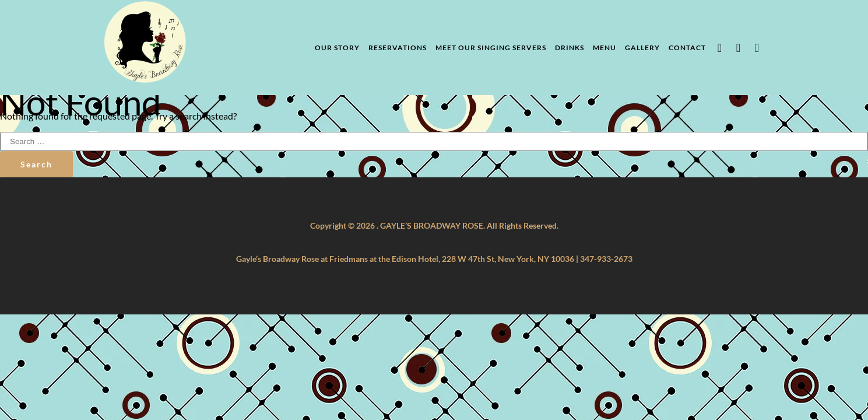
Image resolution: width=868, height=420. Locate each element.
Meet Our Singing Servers (491, 48)
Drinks (570, 48)
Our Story (337, 48)
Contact (687, 48)
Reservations (398, 48)
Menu (605, 48)
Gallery (642, 48)
